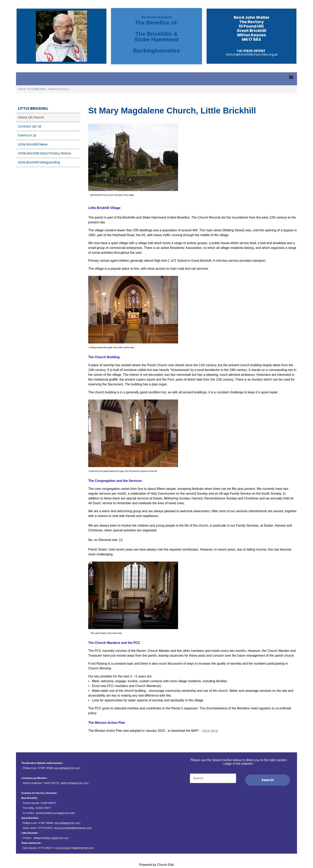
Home (22, 89)
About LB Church (59, 89)
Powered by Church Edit (157, 865)
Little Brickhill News (33, 144)
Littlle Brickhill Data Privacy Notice (45, 153)
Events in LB (27, 135)
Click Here (210, 731)
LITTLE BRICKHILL (37, 89)
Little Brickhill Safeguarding (39, 162)
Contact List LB (30, 126)
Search (268, 780)
